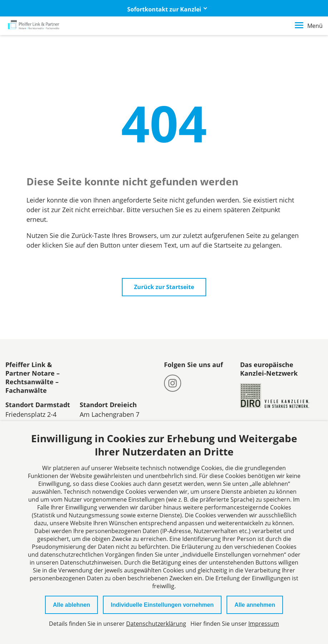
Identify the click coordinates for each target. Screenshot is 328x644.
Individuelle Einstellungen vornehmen (162, 605)
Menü (309, 26)
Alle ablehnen (71, 605)
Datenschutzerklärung (156, 624)
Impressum (264, 624)
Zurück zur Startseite (164, 287)
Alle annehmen (255, 605)
